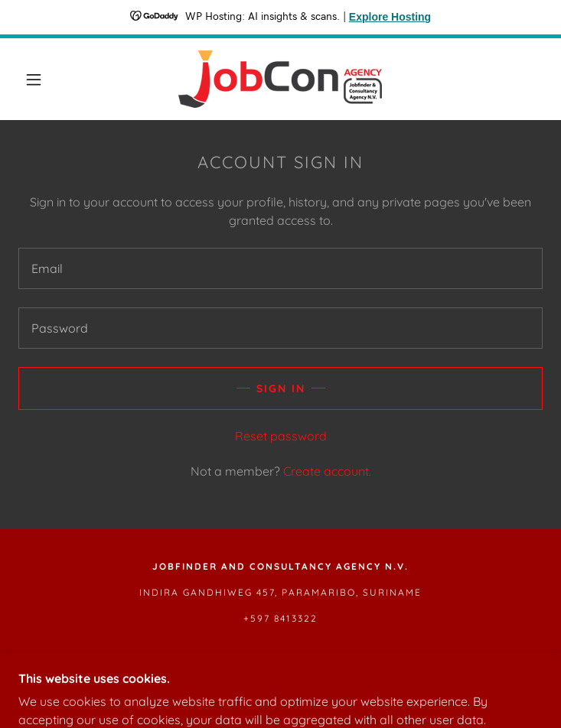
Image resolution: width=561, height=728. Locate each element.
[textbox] (280, 268)
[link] (280, 79)
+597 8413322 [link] (280, 618)
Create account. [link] (327, 471)
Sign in (281, 388)
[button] (45, 80)
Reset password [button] (281, 436)
